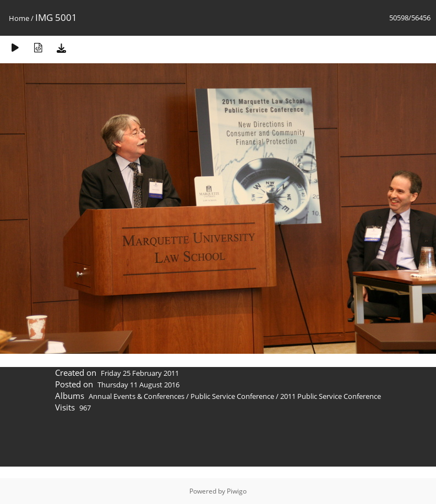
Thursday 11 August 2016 (138, 385)
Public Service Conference (232, 396)
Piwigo (237, 491)
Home (19, 18)
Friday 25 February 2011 (140, 373)
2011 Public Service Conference (331, 396)
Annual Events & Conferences (137, 396)
